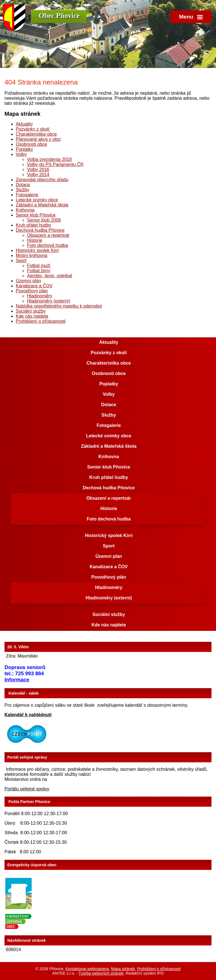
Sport (21, 261)
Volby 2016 (38, 170)
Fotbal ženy (39, 271)
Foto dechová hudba (48, 245)
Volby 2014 (38, 175)
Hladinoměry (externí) (49, 301)
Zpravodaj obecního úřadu (42, 180)
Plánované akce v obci (38, 139)
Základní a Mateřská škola (42, 205)
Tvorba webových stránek (101, 973)
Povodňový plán (32, 291)
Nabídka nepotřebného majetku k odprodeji (59, 306)
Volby (21, 154)
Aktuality (24, 124)
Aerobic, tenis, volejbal (49, 276)
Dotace (23, 185)
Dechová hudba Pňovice (40, 230)
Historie (35, 240)
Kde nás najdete (32, 316)
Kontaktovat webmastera (87, 969)
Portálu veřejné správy (27, 789)
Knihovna (25, 210)
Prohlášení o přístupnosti (41, 321)
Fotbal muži (39, 266)
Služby (22, 190)
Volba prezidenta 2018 (49, 159)
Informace (17, 680)
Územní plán (28, 281)
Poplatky (24, 149)
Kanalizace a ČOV (34, 286)
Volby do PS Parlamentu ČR (55, 164)
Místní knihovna (31, 255)
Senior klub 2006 (44, 220)
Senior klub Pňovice (36, 215)
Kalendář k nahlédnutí (28, 715)
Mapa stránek (123, 969)
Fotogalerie (27, 195)
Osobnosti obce (31, 144)
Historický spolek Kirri (37, 250)
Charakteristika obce (36, 134)
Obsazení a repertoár (48, 235)
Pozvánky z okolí (33, 129)
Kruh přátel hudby (33, 225)
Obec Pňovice (59, 16)
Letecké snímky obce (37, 200)
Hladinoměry (40, 296)
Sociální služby (31, 311)
